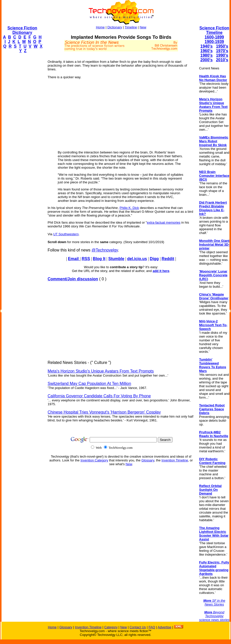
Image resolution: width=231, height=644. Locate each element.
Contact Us (138, 627)
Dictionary (115, 27)
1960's (206, 51)
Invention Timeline (175, 460)
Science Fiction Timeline (214, 30)
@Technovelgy (105, 250)
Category (111, 627)
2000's (206, 60)
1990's (222, 55)
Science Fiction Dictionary (22, 30)
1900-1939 (214, 42)
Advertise (164, 627)
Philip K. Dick (129, 208)
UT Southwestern (66, 234)
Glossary (148, 460)
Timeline (131, 27)
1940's (206, 46)
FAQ (152, 627)
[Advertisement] (22, 133)
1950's (222, 46)
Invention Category (94, 460)
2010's (222, 60)
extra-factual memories (164, 222)
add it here (161, 271)
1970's (222, 51)
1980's (206, 55)
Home (100, 27)
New (143, 27)
